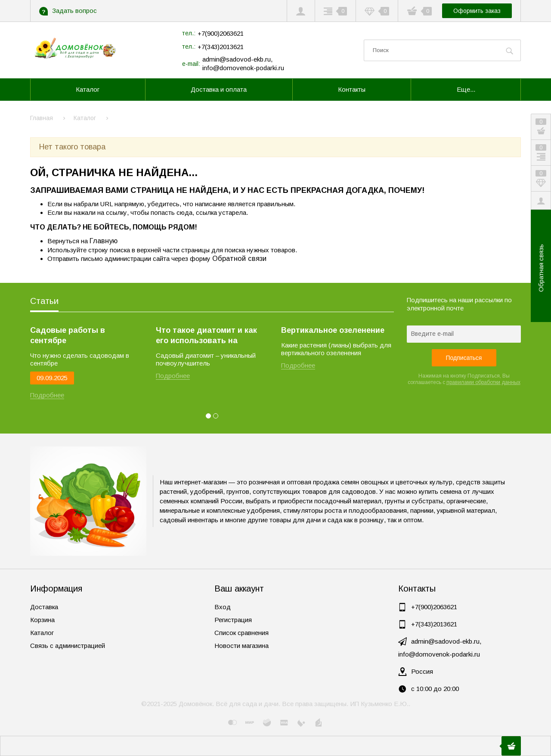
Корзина (42, 620)
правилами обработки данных (483, 382)
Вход (223, 607)
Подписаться (464, 358)
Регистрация (233, 620)
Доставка (44, 607)
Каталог (42, 633)
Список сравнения (241, 633)
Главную (104, 241)
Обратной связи (239, 258)
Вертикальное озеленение (333, 330)
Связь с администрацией (68, 646)
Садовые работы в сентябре (68, 335)
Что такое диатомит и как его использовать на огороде (206, 336)
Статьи (44, 301)
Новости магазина (241, 646)
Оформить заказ (477, 11)
